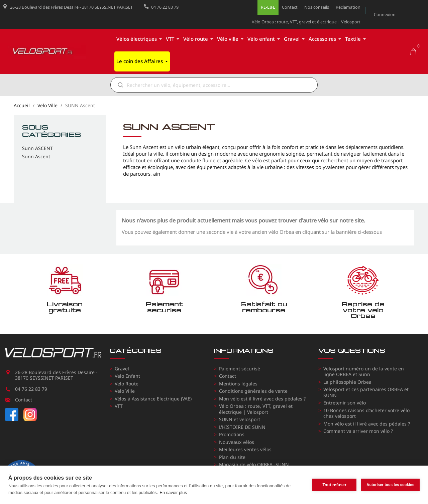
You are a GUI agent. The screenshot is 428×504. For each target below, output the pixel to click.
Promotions (232, 434)
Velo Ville (125, 391)
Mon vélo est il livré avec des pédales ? (262, 399)
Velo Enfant (127, 376)
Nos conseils (317, 7)
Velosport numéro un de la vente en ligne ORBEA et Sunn (364, 372)
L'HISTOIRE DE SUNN (242, 427)
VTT (119, 406)
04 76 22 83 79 (165, 7)
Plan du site (232, 457)
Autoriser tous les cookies (390, 485)
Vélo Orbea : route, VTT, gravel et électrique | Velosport (306, 22)
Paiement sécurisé (240, 369)
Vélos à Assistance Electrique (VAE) (153, 399)
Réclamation (348, 7)
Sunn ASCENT (37, 148)
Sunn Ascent (36, 157)
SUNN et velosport (240, 419)
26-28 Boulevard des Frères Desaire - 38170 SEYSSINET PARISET (71, 7)
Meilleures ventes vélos (245, 449)
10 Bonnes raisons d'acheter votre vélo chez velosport (366, 413)
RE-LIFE (268, 7)
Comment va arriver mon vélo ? (358, 431)
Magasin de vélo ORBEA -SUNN (254, 464)
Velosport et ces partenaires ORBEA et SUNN (366, 392)
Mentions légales (238, 384)
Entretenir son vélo (345, 403)
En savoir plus (173, 492)
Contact (290, 7)
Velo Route (127, 384)
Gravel (122, 369)
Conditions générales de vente (253, 391)
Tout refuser (334, 485)
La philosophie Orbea (347, 382)
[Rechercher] (219, 85)
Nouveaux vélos (237, 442)
